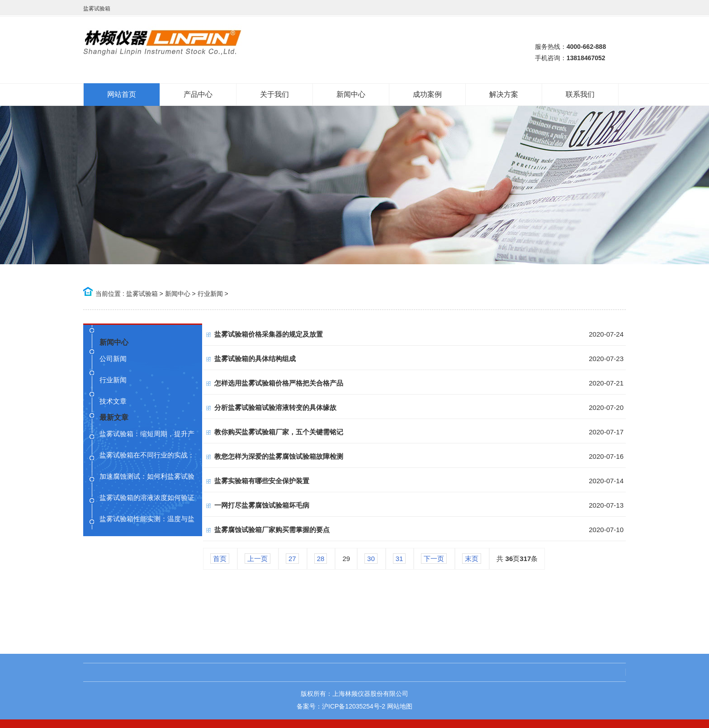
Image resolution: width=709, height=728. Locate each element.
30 (371, 559)
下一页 (434, 559)
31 (399, 559)
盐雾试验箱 (142, 294)
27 (292, 559)
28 (321, 559)
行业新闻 (210, 294)
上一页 (258, 559)
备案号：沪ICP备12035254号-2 (341, 706)
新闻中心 (178, 294)
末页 (472, 559)
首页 (220, 559)
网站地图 (400, 706)
